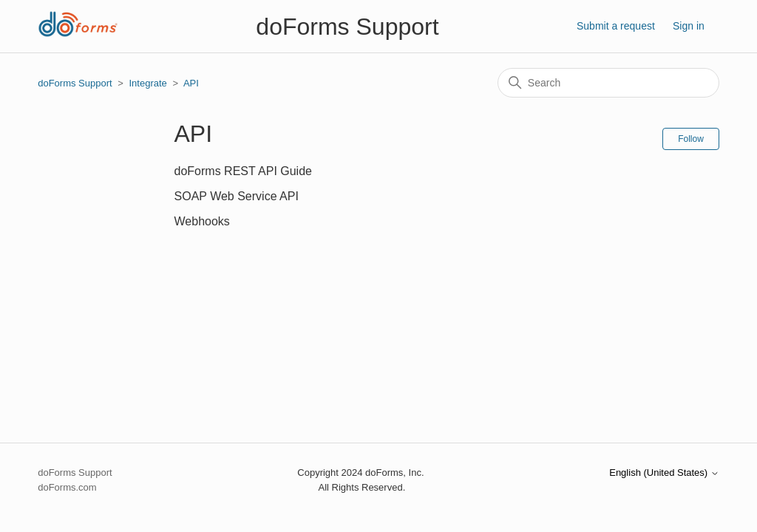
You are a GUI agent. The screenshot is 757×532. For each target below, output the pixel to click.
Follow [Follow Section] (691, 139)
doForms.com (67, 487)
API (191, 83)
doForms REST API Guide (243, 171)
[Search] (608, 83)
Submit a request (616, 26)
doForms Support (75, 83)
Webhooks (202, 221)
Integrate (147, 83)
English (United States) (664, 473)
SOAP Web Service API (237, 196)
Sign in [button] (689, 26)
